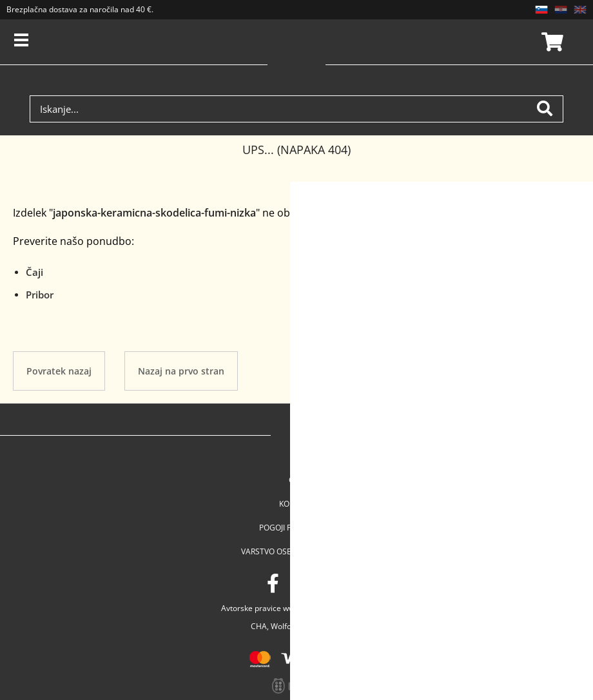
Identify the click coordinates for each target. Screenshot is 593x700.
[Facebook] (273, 583)
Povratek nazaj (59, 371)
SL (541, 10)
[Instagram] (300, 583)
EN (580, 10)
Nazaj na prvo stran (181, 371)
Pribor (40, 295)
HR (561, 10)
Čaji (34, 272)
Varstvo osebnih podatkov (297, 551)
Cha (297, 480)
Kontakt (296, 504)
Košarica (550, 42)
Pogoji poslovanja (296, 528)
